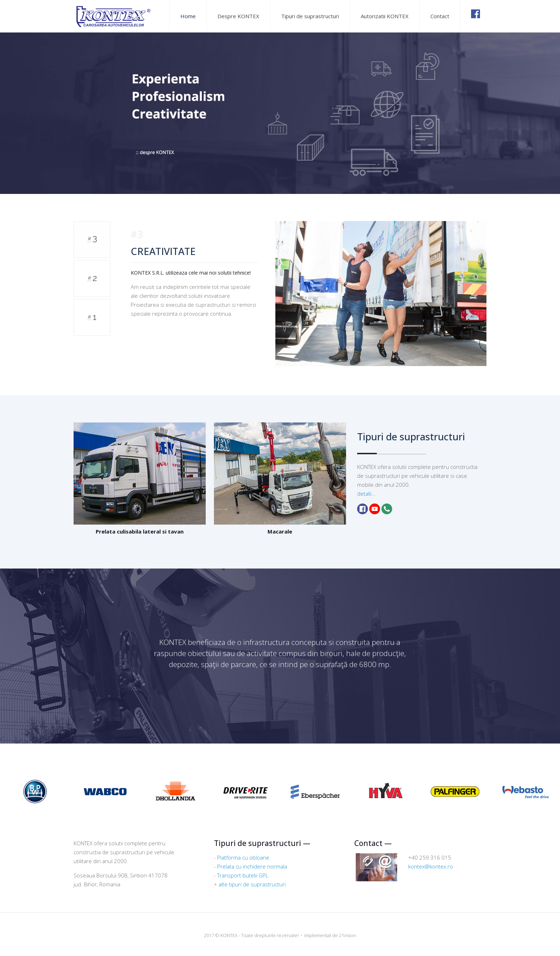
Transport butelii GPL (243, 875)
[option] (301, 294)
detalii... (366, 494)
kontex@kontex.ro (431, 866)
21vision (347, 935)
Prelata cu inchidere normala (252, 866)
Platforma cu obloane (243, 857)
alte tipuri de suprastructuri (252, 884)
